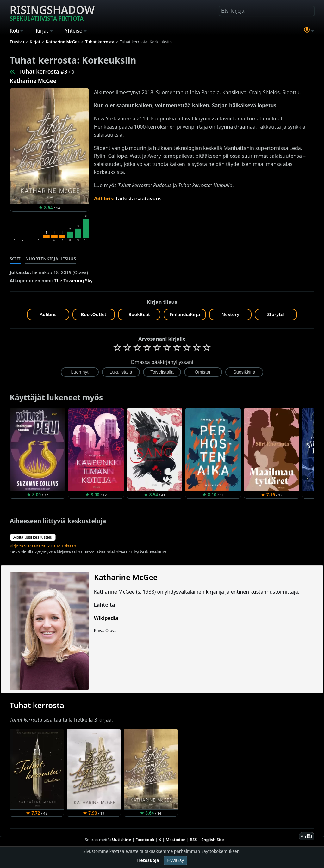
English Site (213, 840)
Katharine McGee (33, 81)
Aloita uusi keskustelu (33, 537)
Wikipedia (106, 618)
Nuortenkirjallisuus (51, 259)
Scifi (15, 259)
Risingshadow (52, 12)
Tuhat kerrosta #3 (43, 71)
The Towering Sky (73, 281)
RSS (193, 840)
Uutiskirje (122, 840)
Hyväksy (175, 860)
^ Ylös (307, 836)
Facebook (145, 840)
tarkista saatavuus (139, 199)
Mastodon (176, 840)
